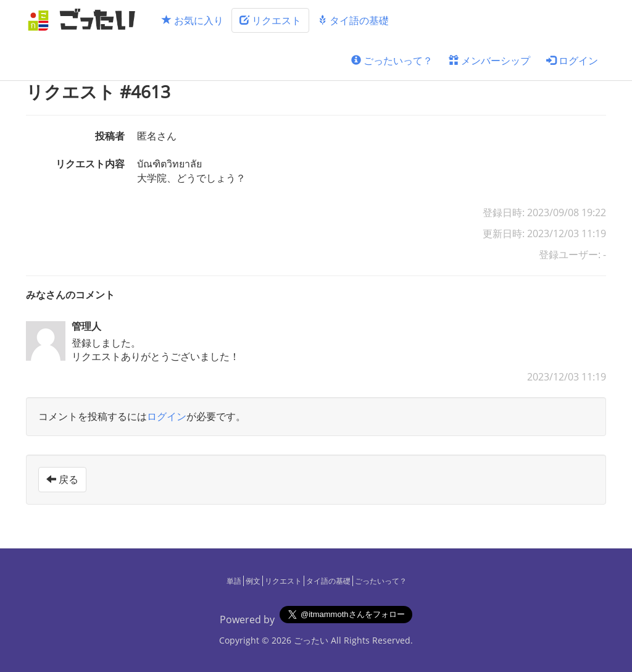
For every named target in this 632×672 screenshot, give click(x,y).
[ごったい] (85, 20)
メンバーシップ (489, 61)
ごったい (311, 640)
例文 (253, 581)
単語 (234, 581)
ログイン (572, 61)
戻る (62, 479)
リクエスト (270, 20)
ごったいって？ (392, 61)
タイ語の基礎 (353, 20)
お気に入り (193, 20)
